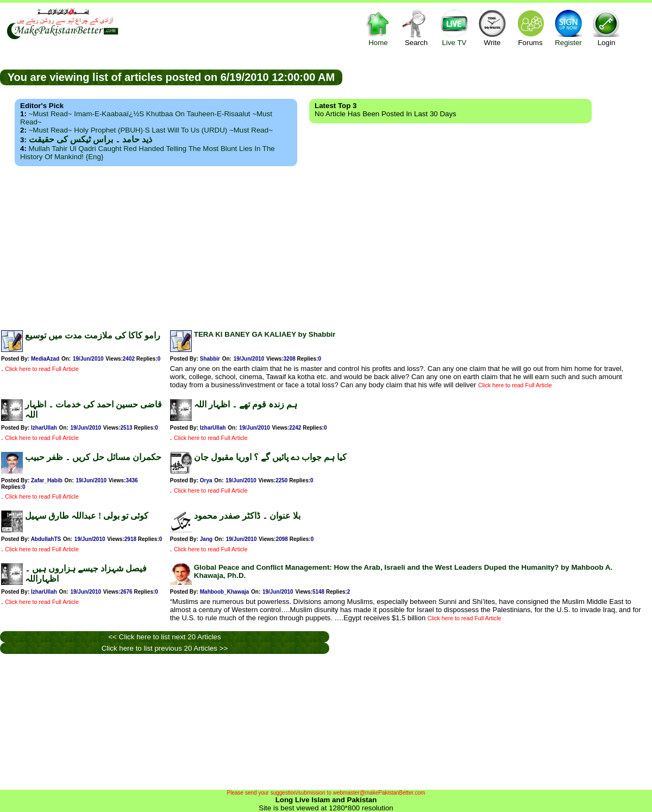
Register (568, 27)
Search (416, 27)
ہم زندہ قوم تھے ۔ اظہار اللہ (246, 404)
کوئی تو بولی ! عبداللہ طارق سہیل (87, 516)
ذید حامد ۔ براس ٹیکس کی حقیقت (90, 139)
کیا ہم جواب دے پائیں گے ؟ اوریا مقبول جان (270, 457)
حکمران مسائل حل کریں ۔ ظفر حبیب (93, 457)
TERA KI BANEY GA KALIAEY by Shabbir (265, 334)
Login (606, 27)
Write (492, 27)
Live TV (454, 27)
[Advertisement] (326, 245)
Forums (530, 27)
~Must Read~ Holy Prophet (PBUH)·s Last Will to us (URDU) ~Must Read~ (151, 130)
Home (378, 27)
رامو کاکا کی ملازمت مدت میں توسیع (93, 335)
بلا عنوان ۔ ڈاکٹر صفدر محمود (247, 516)
